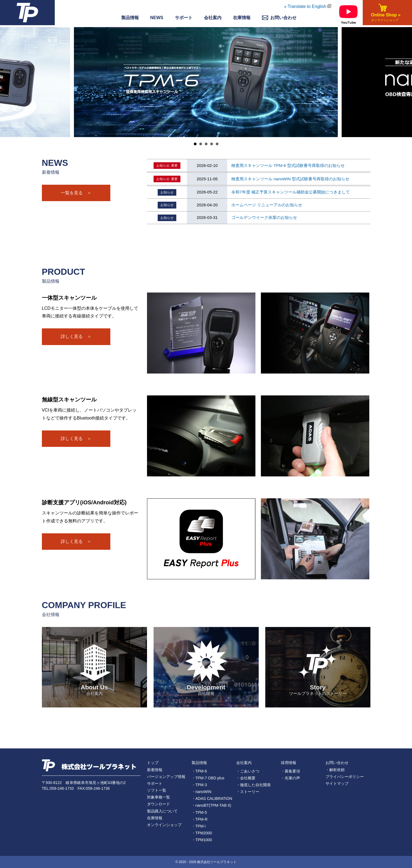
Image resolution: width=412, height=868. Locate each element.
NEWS (157, 18)
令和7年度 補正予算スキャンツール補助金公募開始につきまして (291, 192)
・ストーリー (248, 792)
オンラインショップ (164, 825)
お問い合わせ (337, 763)
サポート (184, 18)
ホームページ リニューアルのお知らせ (267, 205)
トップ (153, 763)
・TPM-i (199, 826)
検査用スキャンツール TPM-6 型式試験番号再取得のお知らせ (288, 165)
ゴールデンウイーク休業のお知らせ (264, 217)
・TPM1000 (202, 840)
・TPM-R (200, 819)
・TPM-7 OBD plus (208, 778)
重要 (174, 166)
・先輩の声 (290, 778)
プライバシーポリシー (345, 777)
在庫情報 (242, 18)
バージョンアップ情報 (166, 777)
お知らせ (163, 166)
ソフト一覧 (157, 790)
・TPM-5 (199, 812)
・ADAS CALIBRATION (212, 798)
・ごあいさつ (248, 771)
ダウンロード (159, 804)
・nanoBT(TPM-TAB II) (211, 805)
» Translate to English (308, 6)
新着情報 (155, 770)
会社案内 (213, 18)
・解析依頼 (335, 770)
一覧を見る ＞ (76, 193)
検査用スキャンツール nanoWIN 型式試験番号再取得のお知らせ (290, 179)
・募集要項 (290, 771)
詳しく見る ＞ (76, 336)
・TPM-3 (199, 785)
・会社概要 (246, 778)
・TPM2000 (202, 833)
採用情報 (289, 763)
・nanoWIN (201, 792)
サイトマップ (337, 783)
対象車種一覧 (159, 797)
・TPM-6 (199, 771)
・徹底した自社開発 (253, 785)
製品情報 (130, 18)
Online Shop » (385, 18)
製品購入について (162, 811)
